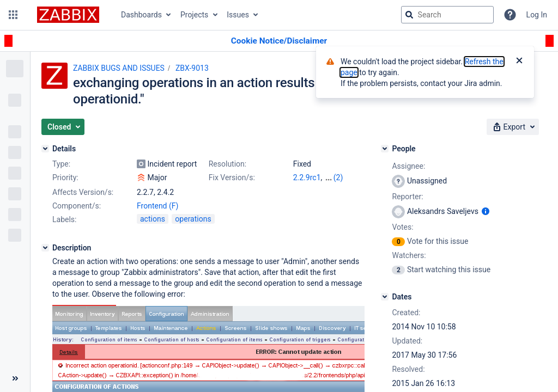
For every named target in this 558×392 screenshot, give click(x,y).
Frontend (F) (157, 206)
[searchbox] (447, 15)
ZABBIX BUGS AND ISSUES (119, 68)
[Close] (519, 62)
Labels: (64, 219)
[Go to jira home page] (68, 15)
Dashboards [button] (141, 15)
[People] (385, 149)
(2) (338, 177)
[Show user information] (486, 211)
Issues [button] (238, 15)
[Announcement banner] (279, 41)
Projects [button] (194, 15)
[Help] (510, 15)
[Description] (45, 248)
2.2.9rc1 (307, 177)
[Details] (45, 149)
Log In (537, 15)
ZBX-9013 (192, 68)
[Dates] (385, 297)
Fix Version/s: (232, 177)
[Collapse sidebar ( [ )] (15, 378)
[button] (13, 15)
